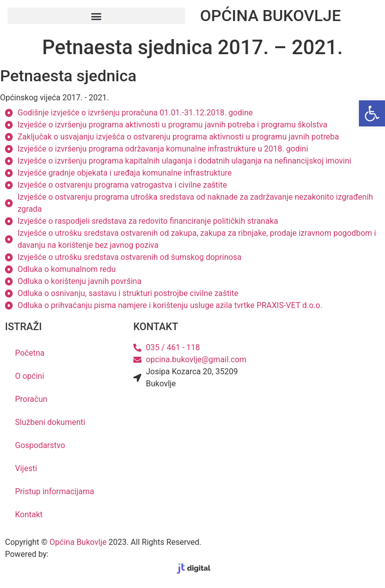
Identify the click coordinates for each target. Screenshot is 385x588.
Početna (30, 353)
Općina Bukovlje (78, 542)
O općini (30, 376)
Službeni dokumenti (50, 422)
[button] (96, 16)
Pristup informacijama (55, 491)
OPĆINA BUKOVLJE (270, 16)
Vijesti (26, 468)
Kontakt (29, 514)
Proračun (31, 399)
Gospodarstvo (40, 445)
